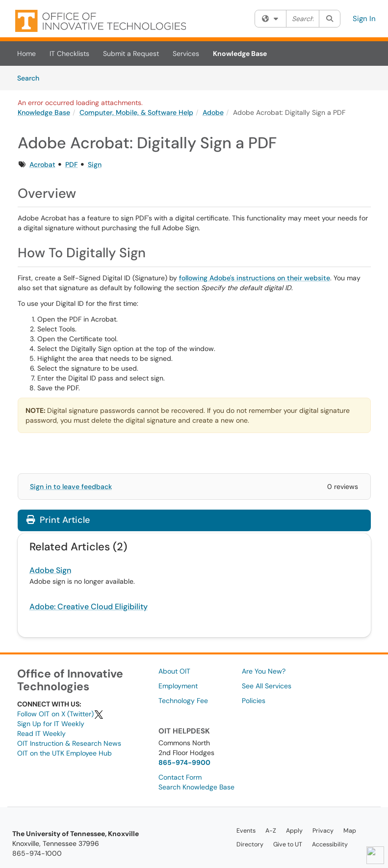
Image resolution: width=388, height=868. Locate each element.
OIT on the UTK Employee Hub (65, 753)
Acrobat (42, 164)
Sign (95, 164)
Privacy (323, 831)
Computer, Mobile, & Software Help (136, 112)
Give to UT (288, 844)
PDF (72, 164)
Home (26, 54)
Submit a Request (131, 54)
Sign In (364, 19)
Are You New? (264, 671)
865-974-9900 (184, 762)
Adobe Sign (50, 570)
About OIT (174, 671)
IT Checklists (69, 54)
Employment (178, 686)
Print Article (58, 520)
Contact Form (180, 777)
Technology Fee (183, 701)
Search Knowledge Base (196, 787)
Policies (254, 701)
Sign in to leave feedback (71, 487)
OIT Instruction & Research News (69, 743)
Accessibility (330, 844)
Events (246, 831)
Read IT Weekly (41, 733)
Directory (250, 844)
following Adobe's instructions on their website (255, 278)
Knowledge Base (240, 54)
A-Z (271, 831)
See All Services (267, 686)
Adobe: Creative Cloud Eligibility (89, 607)
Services (186, 54)
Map (350, 831)
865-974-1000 (37, 853)
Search (32, 78)
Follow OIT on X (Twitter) (61, 714)
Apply (294, 831)
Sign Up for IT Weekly (51, 724)
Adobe (213, 112)
